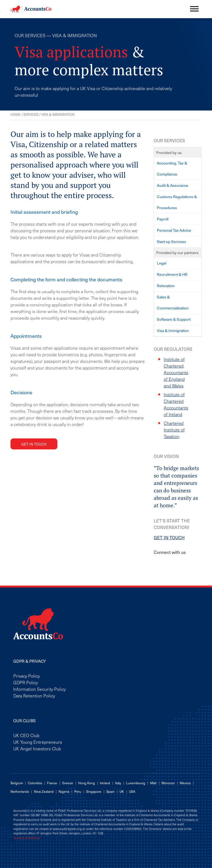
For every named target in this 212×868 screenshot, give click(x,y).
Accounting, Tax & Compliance (172, 169)
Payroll (163, 219)
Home (15, 114)
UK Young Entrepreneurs (38, 742)
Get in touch (34, 444)
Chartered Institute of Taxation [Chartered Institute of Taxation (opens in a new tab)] (174, 430)
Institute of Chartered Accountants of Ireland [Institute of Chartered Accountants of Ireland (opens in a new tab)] (176, 404)
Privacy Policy (26, 676)
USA (132, 791)
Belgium (17, 783)
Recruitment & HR (172, 274)
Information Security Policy (39, 689)
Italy (118, 783)
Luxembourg (136, 783)
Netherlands (20, 791)
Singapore (94, 791)
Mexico (185, 783)
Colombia (35, 783)
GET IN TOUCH (169, 537)
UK (122, 791)
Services (31, 114)
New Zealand (44, 791)
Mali (153, 783)
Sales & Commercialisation (173, 302)
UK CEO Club (26, 735)
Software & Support (174, 319)
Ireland (105, 783)
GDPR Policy (26, 682)
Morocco (168, 783)
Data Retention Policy (34, 696)
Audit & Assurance (173, 185)
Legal (161, 263)
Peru (78, 791)
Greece (68, 783)
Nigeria (64, 791)
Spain (110, 791)
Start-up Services (171, 242)
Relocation (166, 286)
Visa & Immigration (173, 331)
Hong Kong (87, 783)
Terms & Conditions (26, 838)
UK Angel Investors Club (37, 748)
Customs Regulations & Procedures (177, 202)
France (52, 783)
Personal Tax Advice (174, 230)
